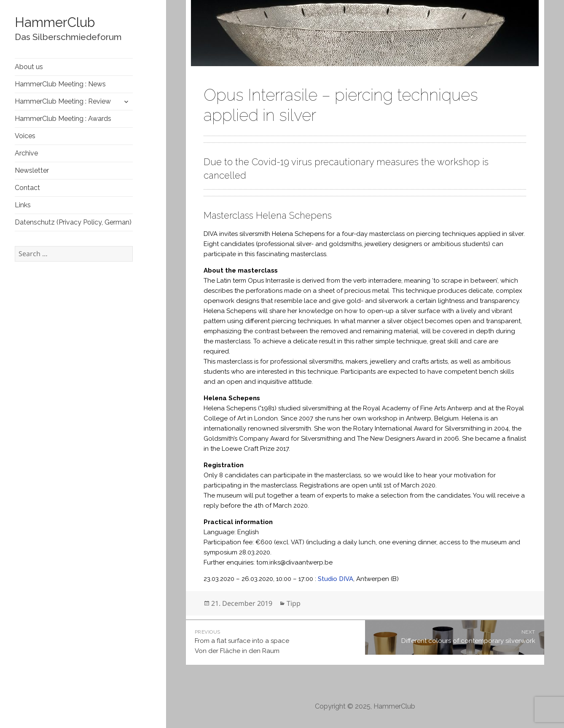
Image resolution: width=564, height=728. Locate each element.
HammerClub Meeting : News (60, 84)
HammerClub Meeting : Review (63, 101)
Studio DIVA (336, 579)
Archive (26, 153)
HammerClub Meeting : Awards (63, 119)
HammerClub (55, 22)
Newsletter (32, 170)
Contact (27, 188)
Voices (25, 136)
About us (29, 67)
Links (23, 205)
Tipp (294, 603)
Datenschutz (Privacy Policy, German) (73, 222)
